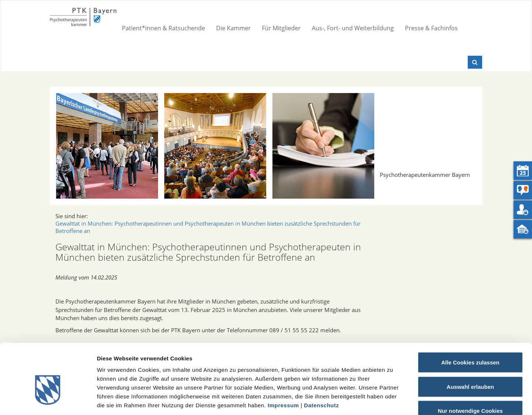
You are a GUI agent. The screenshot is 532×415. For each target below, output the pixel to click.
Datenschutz (322, 361)
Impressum (284, 361)
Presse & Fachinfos (431, 28)
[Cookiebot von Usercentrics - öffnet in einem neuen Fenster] (48, 401)
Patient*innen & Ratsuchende (163, 28)
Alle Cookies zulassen (470, 318)
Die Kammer (233, 28)
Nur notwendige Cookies (470, 366)
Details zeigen (393, 400)
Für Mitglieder (281, 28)
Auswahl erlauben (470, 342)
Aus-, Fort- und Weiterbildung (353, 28)
